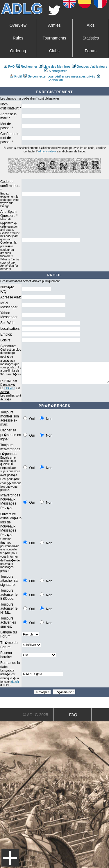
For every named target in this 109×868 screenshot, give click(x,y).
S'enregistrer (56, 71)
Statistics (91, 38)
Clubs (54, 51)
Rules (18, 38)
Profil (16, 76)
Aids (91, 25)
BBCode (10, 388)
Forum (91, 51)
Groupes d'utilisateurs (90, 66)
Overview (18, 25)
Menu (10, 858)
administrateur (47, 151)
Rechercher (27, 66)
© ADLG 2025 (36, 715)
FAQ (9, 66)
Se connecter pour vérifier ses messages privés (59, 76)
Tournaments (54, 38)
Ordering (18, 51)
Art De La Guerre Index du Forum (2, 84)
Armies (54, 25)
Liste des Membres (55, 66)
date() (15, 682)
